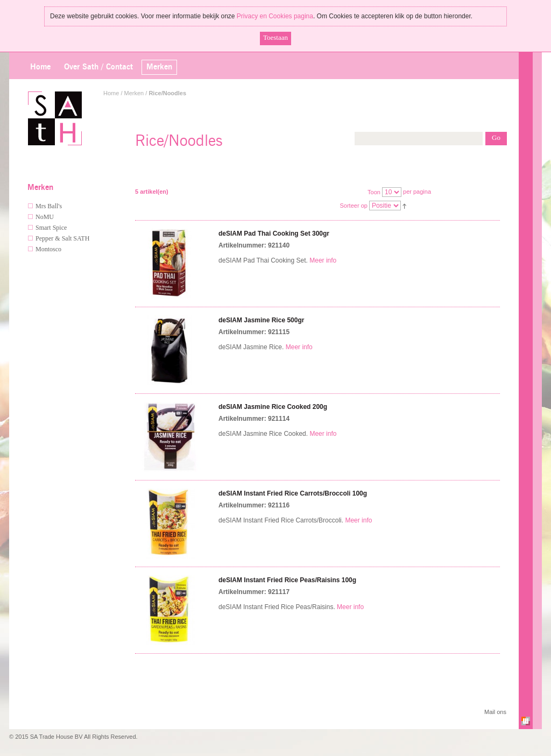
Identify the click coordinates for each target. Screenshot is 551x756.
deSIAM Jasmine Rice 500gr (261, 320)
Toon (374, 192)
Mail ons (495, 712)
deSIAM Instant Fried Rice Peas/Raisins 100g (287, 580)
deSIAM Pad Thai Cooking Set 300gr (274, 234)
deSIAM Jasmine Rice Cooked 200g (273, 407)
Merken (134, 93)
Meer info (323, 260)
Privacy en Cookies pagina (275, 16)
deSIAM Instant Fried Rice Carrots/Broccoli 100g (293, 493)
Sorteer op (354, 206)
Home (40, 67)
